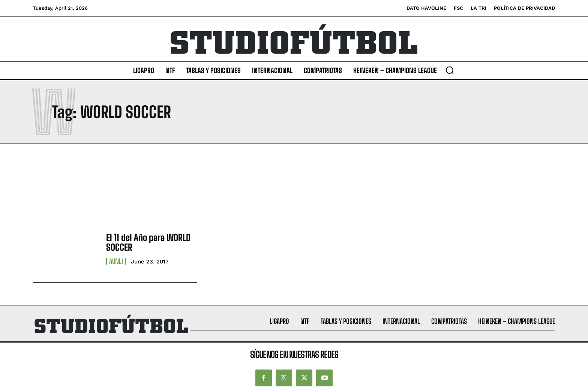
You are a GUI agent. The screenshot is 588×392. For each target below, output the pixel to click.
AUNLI (116, 261)
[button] (450, 70)
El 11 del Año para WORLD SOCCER (148, 242)
